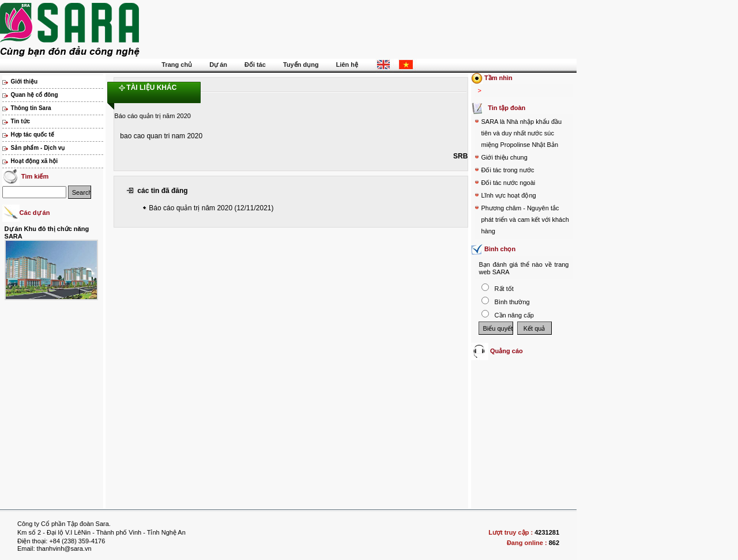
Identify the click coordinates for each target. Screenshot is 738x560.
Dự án (218, 65)
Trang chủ (177, 65)
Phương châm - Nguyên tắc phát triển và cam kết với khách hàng (525, 220)
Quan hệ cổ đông (35, 95)
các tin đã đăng (162, 191)
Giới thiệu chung (504, 157)
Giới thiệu (24, 82)
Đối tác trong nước (507, 170)
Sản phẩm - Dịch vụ (38, 148)
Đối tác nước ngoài (508, 183)
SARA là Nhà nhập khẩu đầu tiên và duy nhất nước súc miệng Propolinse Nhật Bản (521, 133)
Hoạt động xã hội (34, 161)
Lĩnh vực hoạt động (508, 195)
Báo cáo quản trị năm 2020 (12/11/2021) (211, 208)
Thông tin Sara (31, 108)
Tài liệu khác (151, 88)
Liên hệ (347, 65)
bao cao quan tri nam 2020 (161, 136)
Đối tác (255, 65)
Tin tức (20, 121)
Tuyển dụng (301, 65)
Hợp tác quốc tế (33, 135)
